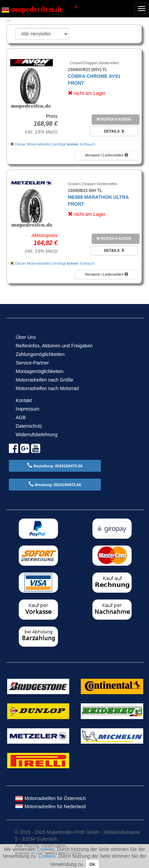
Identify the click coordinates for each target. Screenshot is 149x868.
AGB (21, 417)
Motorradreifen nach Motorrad (47, 388)
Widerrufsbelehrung (36, 435)
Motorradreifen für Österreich (50, 798)
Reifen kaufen (114, 119)
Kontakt (24, 400)
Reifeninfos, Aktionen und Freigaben (54, 346)
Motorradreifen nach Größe (44, 380)
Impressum (27, 409)
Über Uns (26, 337)
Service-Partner (32, 363)
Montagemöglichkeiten (40, 371)
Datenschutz (29, 426)
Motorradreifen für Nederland (50, 807)
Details (114, 131)
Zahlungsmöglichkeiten (40, 354)
